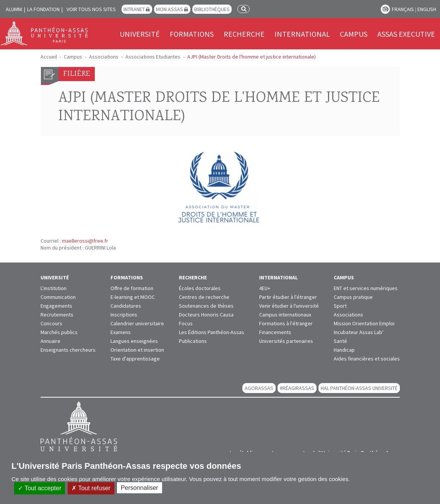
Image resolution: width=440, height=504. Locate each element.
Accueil (49, 57)
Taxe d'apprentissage (135, 359)
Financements (275, 332)
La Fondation (43, 9)
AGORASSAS (259, 388)
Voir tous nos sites (91, 9)
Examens (121, 332)
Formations (192, 34)
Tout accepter (40, 488)
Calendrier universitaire (137, 323)
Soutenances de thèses (206, 306)
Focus (186, 323)
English (427, 9)
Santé (340, 341)
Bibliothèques (212, 9)
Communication (58, 297)
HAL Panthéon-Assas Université (359, 388)
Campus (354, 34)
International (302, 34)
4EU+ (265, 288)
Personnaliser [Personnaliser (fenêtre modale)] (140, 488)
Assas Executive (406, 34)
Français (403, 9)
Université (140, 34)
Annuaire (50, 341)
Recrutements (57, 315)
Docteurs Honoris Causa (206, 315)
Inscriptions (124, 315)
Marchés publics (59, 332)
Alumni (14, 9)
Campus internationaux (285, 315)
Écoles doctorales (200, 288)
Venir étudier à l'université (289, 306)
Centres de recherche (204, 297)
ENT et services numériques (366, 288)
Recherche (244, 34)
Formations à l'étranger (286, 323)
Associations (104, 57)
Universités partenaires (286, 341)
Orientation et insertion (137, 350)
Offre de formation (132, 288)
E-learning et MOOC (133, 297)
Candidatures (126, 306)
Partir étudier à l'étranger (288, 297)
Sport (340, 306)
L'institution (54, 288)
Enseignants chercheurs (68, 350)
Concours (51, 323)
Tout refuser (91, 488)
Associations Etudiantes (153, 57)
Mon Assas (170, 9)
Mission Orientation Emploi (364, 323)
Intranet (134, 9)
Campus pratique (353, 297)
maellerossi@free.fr (85, 241)
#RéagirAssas (297, 388)
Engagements (56, 306)
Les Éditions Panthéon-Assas (212, 332)
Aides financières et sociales (367, 359)
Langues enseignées (134, 341)
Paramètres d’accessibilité (385, 9)
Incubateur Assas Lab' (359, 332)
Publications (193, 341)
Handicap (344, 350)
